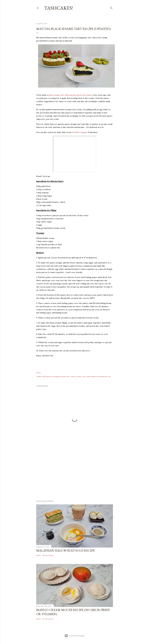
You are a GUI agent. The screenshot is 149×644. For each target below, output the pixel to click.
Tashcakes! (59, 8)
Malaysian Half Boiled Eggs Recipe (66, 550)
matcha (73, 376)
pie (84, 376)
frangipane (57, 376)
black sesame (47, 376)
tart (109, 376)
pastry (79, 376)
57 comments (48, 619)
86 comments (48, 555)
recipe (88, 376)
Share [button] (38, 373)
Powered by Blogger (75, 636)
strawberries (102, 376)
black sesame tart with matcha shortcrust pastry (70, 95)
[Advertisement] (75, 475)
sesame (94, 376)
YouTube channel (79, 132)
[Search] (111, 7)
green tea (66, 376)
